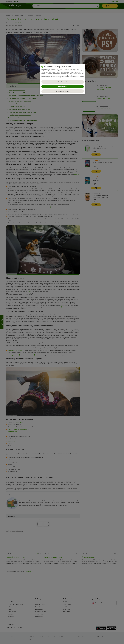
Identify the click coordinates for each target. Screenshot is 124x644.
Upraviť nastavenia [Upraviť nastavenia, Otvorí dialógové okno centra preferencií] (63, 82)
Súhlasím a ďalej (63, 87)
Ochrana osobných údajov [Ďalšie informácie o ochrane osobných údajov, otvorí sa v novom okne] (67, 78)
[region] (63, 79)
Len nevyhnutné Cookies (63, 91)
